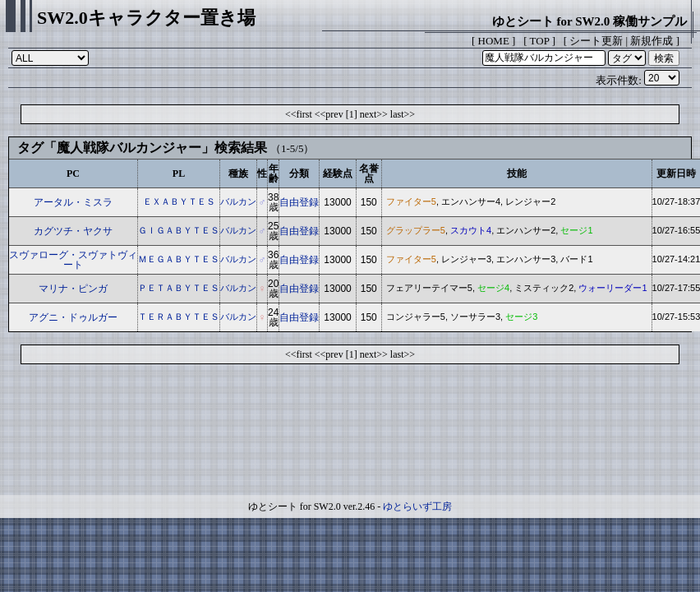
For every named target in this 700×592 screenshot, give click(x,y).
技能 (517, 173)
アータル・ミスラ (73, 202)
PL (179, 173)
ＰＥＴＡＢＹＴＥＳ (179, 288)
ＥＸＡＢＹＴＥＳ (179, 201)
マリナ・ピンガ (73, 289)
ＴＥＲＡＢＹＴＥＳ (179, 317)
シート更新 (596, 41)
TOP (540, 41)
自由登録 (299, 202)
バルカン (238, 201)
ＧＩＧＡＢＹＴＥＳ (179, 230)
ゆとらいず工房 (417, 506)
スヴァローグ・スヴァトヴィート (73, 260)
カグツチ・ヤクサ (73, 231)
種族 (238, 173)
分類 (299, 173)
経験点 (338, 173)
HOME (494, 41)
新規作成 (652, 41)
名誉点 (369, 173)
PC (73, 173)
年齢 (274, 173)
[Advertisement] (350, 433)
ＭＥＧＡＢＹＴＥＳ (179, 259)
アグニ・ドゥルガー (73, 317)
